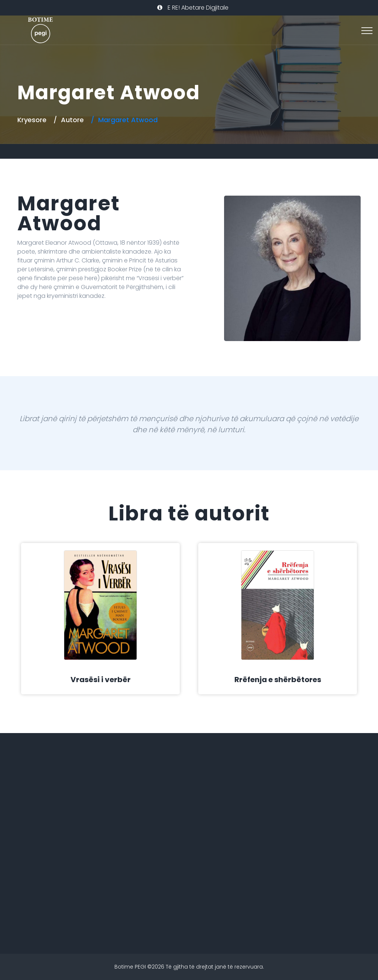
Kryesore (32, 120)
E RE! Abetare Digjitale (193, 8)
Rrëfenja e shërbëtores (278, 680)
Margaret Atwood (128, 120)
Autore (72, 120)
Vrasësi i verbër (101, 680)
